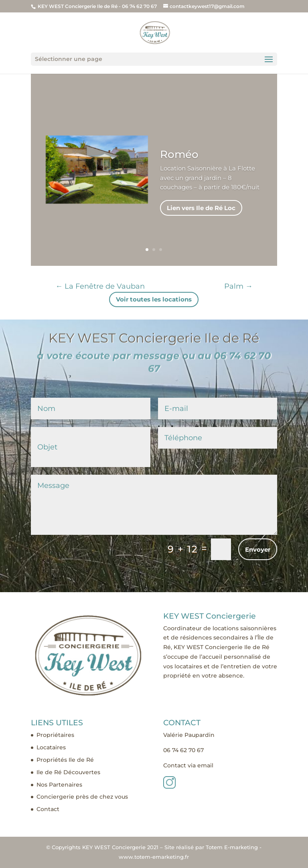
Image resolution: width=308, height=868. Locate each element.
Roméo (179, 167)
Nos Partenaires (59, 785)
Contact (48, 809)
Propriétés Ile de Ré (65, 760)
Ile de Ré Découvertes (68, 772)
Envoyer (258, 549)
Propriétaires (55, 735)
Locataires (51, 747)
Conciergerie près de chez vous (82, 797)
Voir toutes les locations (154, 299)
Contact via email (188, 765)
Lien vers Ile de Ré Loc (201, 220)
